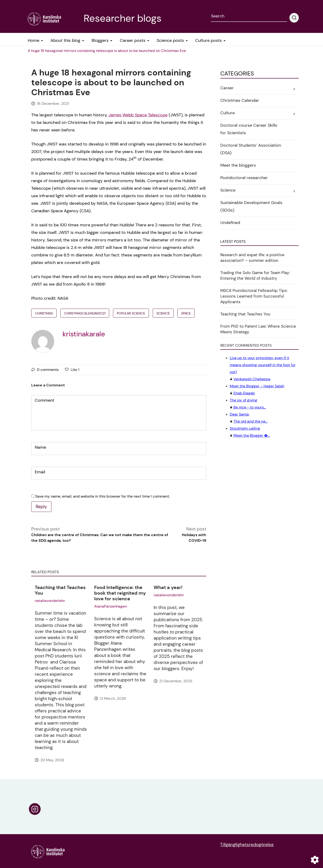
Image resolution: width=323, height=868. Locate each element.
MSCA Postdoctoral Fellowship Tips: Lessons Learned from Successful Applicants (254, 296)
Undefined (230, 223)
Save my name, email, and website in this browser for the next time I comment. (103, 496)
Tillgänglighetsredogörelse (247, 845)
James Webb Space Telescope (138, 115)
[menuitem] (107, 51)
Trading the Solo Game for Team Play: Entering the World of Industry (255, 275)
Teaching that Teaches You (60, 590)
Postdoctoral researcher (244, 178)
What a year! (168, 587)
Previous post (101, 535)
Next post (189, 535)
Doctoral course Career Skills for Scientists (249, 129)
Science (163, 313)
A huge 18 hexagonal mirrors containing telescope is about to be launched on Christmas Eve (107, 51)
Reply (41, 507)
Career (227, 88)
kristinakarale (84, 334)
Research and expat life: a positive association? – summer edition (252, 258)
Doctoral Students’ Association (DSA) (251, 149)
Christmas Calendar (240, 100)
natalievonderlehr (50, 601)
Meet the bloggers (238, 165)
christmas (44, 313)
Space (186, 313)
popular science (131, 313)
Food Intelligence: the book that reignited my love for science (120, 593)
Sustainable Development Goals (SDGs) (251, 206)
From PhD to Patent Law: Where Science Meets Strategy (258, 329)
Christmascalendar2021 (85, 313)
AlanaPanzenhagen (111, 606)
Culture (228, 113)
